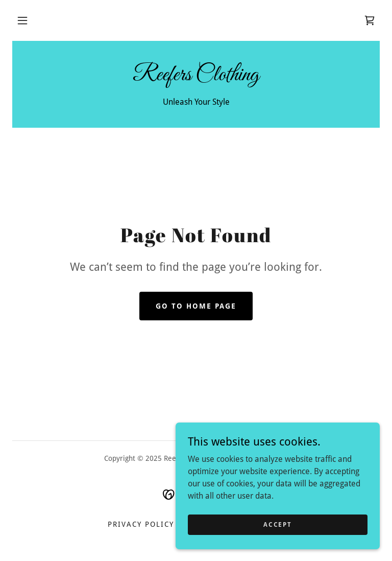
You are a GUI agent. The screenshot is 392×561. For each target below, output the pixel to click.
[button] (22, 20)
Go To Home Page (196, 306)
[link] (370, 20)
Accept (277, 524)
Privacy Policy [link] (141, 524)
